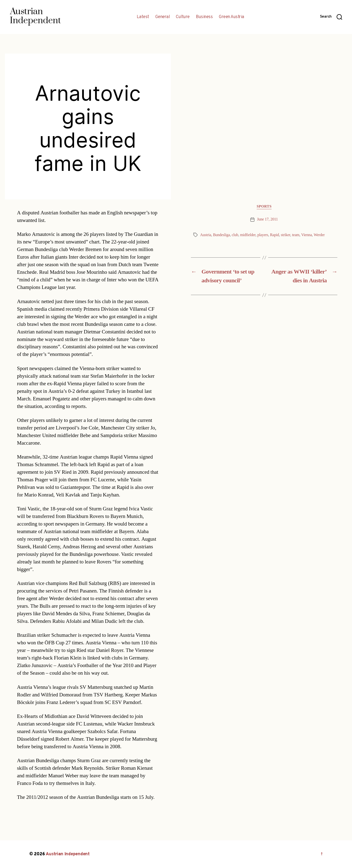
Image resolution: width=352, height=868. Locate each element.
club (235, 235)
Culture (183, 17)
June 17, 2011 (267, 219)
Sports (264, 207)
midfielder (248, 235)
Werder (319, 235)
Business (204, 17)
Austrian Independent (68, 854)
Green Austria (231, 17)
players (263, 235)
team (296, 235)
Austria (206, 235)
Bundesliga (221, 235)
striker (286, 235)
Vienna (307, 235)
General (163, 17)
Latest (143, 17)
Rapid (274, 235)
